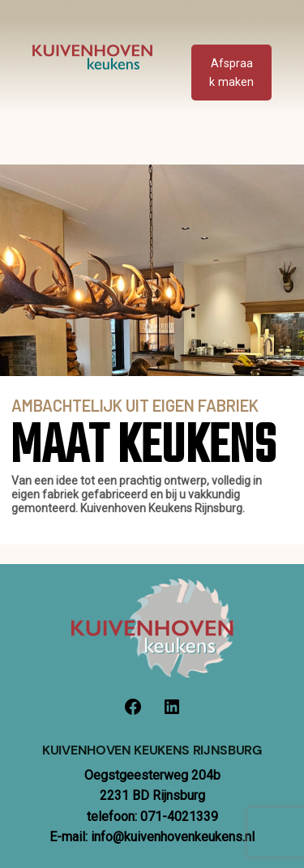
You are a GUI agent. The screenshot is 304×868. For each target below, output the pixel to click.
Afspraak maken (231, 73)
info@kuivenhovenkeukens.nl (173, 837)
